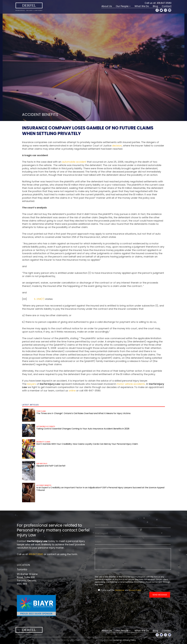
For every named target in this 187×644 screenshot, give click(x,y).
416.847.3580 (164, 3)
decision (117, 146)
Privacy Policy (135, 594)
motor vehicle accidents (131, 384)
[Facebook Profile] (157, 10)
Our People (122, 6)
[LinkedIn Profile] (170, 10)
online (72, 391)
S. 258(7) (39, 299)
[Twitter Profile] (161, 10)
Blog (155, 6)
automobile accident (74, 162)
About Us (107, 6)
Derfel (29, 5)
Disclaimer (120, 594)
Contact (167, 6)
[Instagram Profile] (165, 10)
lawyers (31, 384)
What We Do (142, 6)
